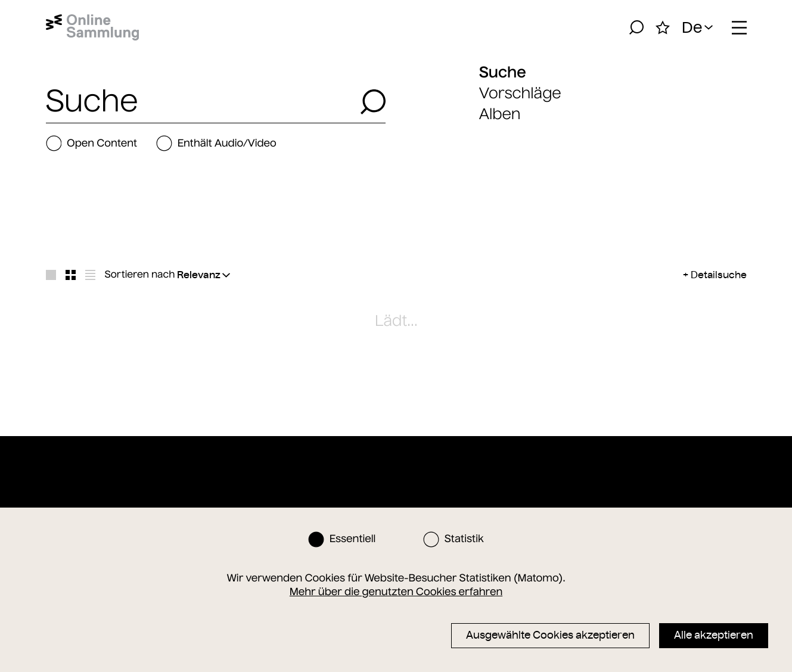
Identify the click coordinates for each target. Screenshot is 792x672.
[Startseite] (93, 27)
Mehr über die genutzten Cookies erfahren (396, 592)
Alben (500, 114)
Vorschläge (520, 93)
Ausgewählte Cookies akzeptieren (550, 635)
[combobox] (200, 102)
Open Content (92, 143)
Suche (503, 72)
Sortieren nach (140, 275)
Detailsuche (719, 275)
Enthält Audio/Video (216, 143)
